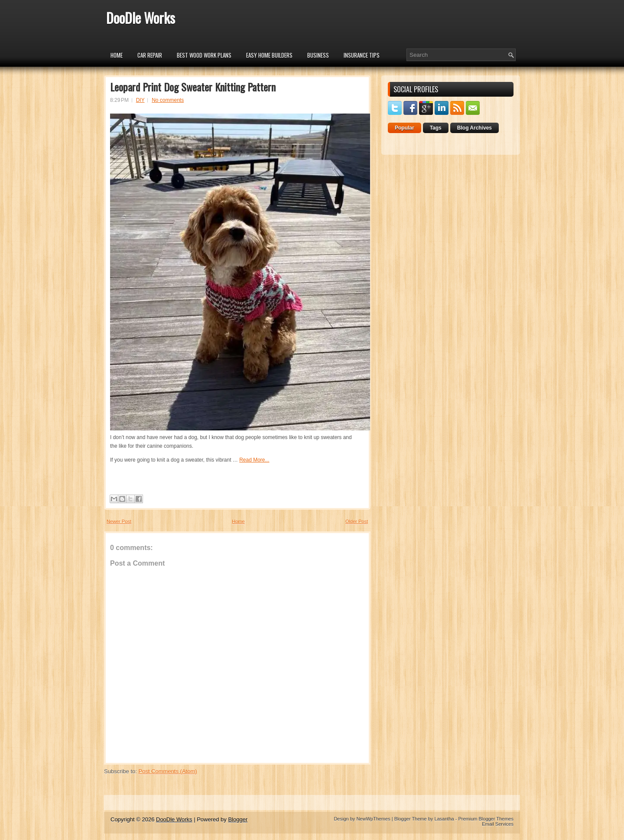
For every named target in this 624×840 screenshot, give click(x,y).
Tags (436, 128)
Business (318, 55)
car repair (150, 55)
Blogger (238, 819)
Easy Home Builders (269, 55)
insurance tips (362, 55)
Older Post (357, 521)
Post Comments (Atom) (168, 771)
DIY (140, 100)
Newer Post (119, 521)
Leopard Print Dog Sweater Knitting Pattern (193, 87)
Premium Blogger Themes (486, 819)
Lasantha (444, 819)
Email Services (498, 824)
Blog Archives (474, 128)
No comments (168, 100)
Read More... (254, 460)
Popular (405, 128)
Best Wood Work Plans (204, 55)
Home (117, 55)
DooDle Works (141, 18)
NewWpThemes (373, 819)
